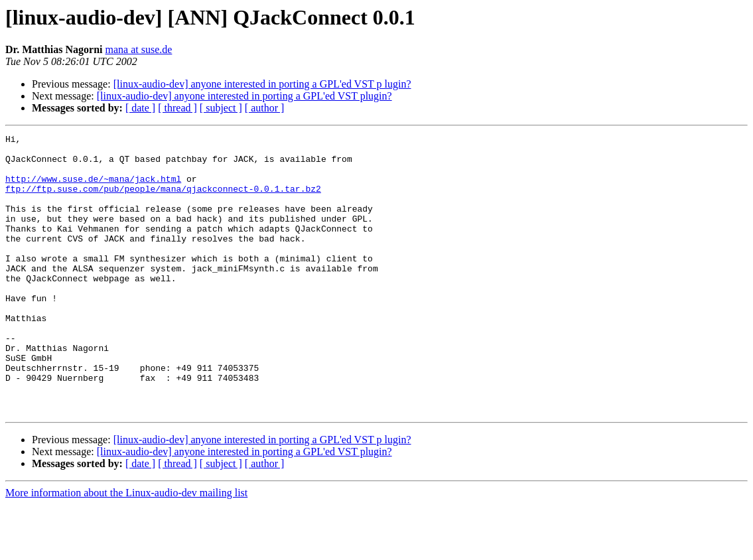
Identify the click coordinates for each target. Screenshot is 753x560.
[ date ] (140, 108)
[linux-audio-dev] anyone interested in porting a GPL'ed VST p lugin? (262, 84)
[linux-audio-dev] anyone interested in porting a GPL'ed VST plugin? (244, 96)
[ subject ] (221, 108)
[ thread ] (177, 108)
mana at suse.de (139, 49)
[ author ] (265, 108)
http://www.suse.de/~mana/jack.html (93, 188)
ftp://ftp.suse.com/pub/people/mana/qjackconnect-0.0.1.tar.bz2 (163, 200)
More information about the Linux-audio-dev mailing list (126, 548)
